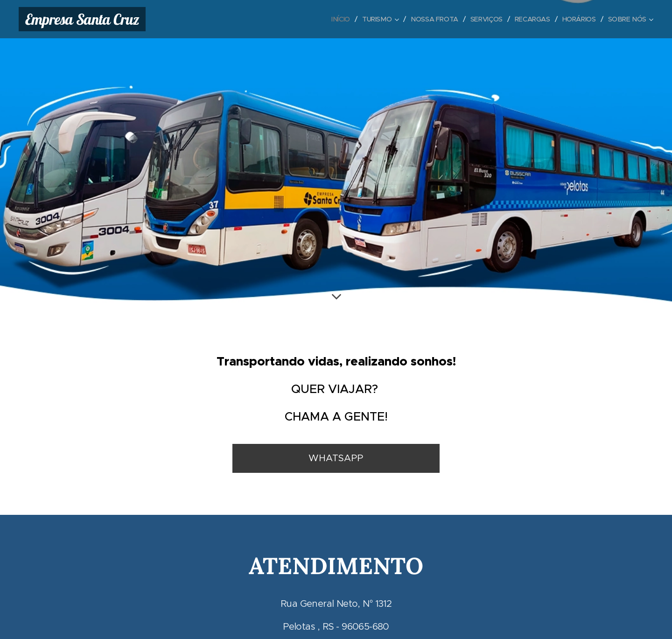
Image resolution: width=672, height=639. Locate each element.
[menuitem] (333, 19)
